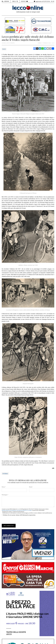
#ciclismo (5, 474)
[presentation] (13, 520)
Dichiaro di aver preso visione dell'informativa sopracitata (19, 515)
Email (31, 487)
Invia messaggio (9, 526)
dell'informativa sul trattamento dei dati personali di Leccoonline (17, 510)
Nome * (4, 487)
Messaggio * (5, 495)
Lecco (4, 49)
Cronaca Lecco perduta (8, 43)
